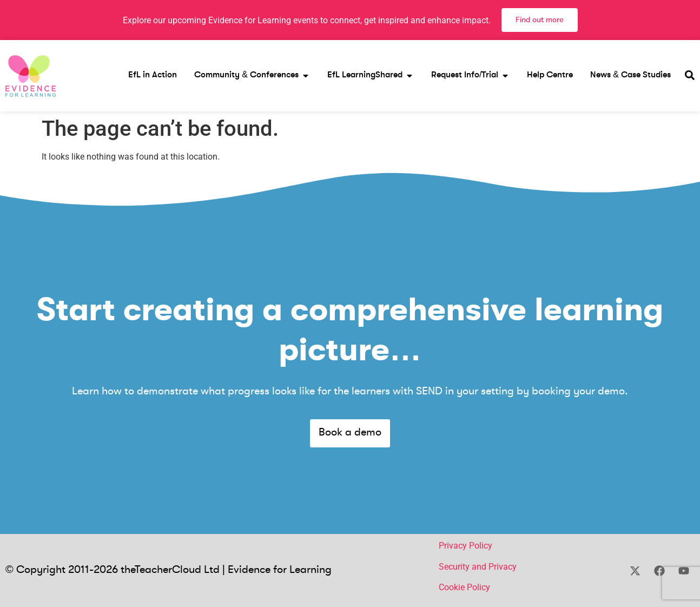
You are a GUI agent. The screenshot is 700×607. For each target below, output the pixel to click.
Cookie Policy (464, 587)
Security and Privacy (478, 567)
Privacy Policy (465, 546)
